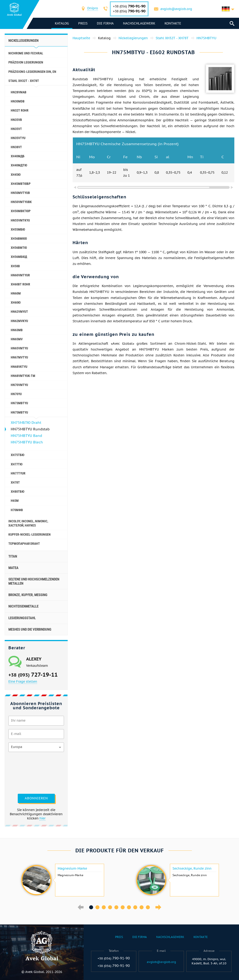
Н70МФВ (17, 510)
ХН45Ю (16, 175)
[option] (62, 880)
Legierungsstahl (22, 618)
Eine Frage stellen (23, 681)
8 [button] (135, 907)
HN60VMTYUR (20, 275)
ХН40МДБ (18, 156)
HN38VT (16, 147)
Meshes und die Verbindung (30, 629)
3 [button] (104, 907)
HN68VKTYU (19, 367)
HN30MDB (18, 101)
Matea (13, 568)
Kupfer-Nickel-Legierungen (30, 534)
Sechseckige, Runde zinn (192, 868)
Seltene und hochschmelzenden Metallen (34, 581)
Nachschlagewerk (139, 23)
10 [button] (148, 907)
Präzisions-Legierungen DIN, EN (32, 72)
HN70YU (16, 394)
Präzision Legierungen (26, 62)
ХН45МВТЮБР (21, 184)
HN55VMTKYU (20, 220)
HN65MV (17, 339)
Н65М (15, 501)
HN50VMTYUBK (21, 202)
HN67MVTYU (19, 357)
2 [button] (97, 907)
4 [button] (110, 907)
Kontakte (173, 23)
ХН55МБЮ (18, 229)
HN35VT (16, 129)
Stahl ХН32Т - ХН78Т (24, 81)
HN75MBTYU (19, 412)
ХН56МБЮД (19, 257)
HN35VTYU (18, 138)
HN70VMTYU (19, 385)
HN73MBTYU (19, 403)
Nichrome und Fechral (26, 53)
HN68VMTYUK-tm (23, 376)
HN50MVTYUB (20, 193)
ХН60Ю (16, 302)
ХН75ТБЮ (18, 455)
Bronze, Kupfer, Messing (28, 595)
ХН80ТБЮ (18, 492)
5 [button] (116, 907)
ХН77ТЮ (17, 464)
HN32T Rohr (20, 110)
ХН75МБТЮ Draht (26, 423)
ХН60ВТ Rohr (20, 284)
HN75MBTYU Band (26, 436)
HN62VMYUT (19, 312)
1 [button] (91, 907)
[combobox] (93, 9)
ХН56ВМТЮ (19, 248)
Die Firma (105, 23)
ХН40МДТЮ (19, 165)
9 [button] (142, 907)
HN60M (16, 293)
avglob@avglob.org (176, 9)
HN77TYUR (18, 473)
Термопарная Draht (24, 544)
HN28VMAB (19, 92)
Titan (13, 556)
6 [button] (123, 907)
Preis (83, 23)
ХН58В (15, 266)
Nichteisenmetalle (23, 606)
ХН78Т (15, 482)
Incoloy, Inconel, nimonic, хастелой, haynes (28, 523)
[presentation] (28, 772)
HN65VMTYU (19, 348)
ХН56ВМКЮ (19, 239)
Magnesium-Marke (72, 868)
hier (42, 818)
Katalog (62, 23)
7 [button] (129, 907)
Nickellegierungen (23, 41)
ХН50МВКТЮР (21, 211)
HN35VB (16, 120)
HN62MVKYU (19, 321)
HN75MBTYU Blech (27, 442)
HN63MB (17, 330)
